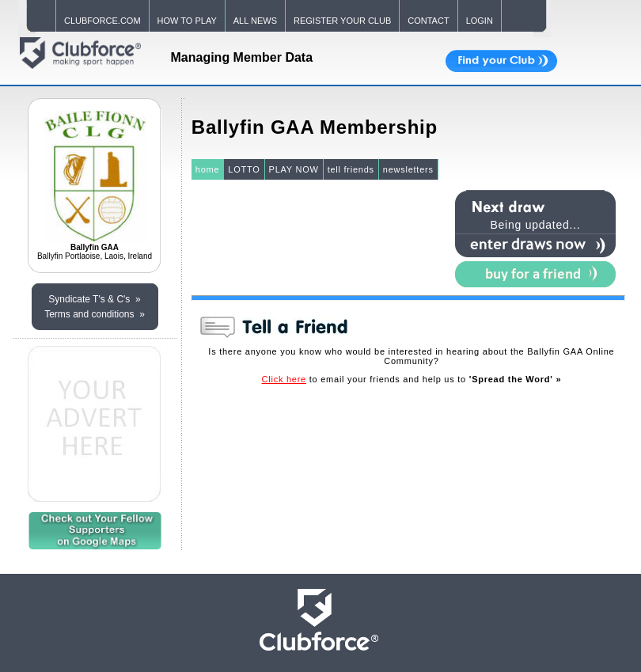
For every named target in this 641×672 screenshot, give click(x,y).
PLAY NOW (294, 169)
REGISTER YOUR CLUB (342, 21)
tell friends (351, 169)
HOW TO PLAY (187, 21)
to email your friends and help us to (412, 379)
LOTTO (244, 169)
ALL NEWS (255, 21)
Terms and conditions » (95, 314)
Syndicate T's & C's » (94, 299)
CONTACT (428, 21)
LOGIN (480, 21)
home (208, 169)
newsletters (408, 169)
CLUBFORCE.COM (102, 21)
